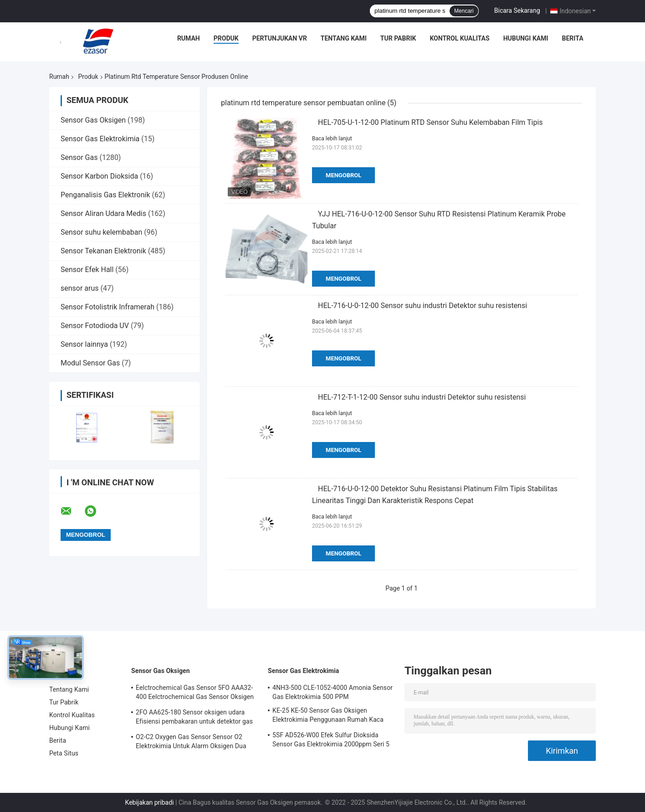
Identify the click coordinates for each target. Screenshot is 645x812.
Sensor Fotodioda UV (95, 326)
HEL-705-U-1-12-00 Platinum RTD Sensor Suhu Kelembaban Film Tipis (430, 122)
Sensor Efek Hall (87, 270)
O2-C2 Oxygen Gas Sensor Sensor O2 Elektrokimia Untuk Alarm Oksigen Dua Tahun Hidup (191, 743)
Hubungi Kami (526, 38)
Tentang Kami (344, 38)
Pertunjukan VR (280, 38)
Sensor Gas (79, 157)
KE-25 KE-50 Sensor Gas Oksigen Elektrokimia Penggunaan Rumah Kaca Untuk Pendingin (328, 716)
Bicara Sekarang (517, 10)
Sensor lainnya (84, 344)
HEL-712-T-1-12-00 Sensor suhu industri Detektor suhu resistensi (422, 397)
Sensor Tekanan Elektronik (103, 251)
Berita (573, 38)
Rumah (189, 38)
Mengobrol (343, 175)
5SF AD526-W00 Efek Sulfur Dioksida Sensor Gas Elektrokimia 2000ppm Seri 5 (331, 740)
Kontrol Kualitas (459, 38)
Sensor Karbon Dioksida (99, 176)
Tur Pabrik (398, 38)
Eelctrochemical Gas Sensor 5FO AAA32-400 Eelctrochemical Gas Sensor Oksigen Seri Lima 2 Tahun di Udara (195, 694)
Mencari (464, 11)
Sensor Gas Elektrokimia (100, 139)
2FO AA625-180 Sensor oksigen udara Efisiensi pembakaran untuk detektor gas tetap (194, 718)
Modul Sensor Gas (90, 363)
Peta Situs (64, 753)
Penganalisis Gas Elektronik (105, 195)
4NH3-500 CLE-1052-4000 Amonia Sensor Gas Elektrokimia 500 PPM (333, 692)
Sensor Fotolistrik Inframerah (107, 307)
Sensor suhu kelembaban (101, 232)
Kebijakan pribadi (150, 802)
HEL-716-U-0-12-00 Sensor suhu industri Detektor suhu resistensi (422, 306)
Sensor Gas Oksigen (93, 120)
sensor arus (80, 288)
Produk (226, 38)
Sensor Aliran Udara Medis (103, 213)
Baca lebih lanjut (332, 139)
